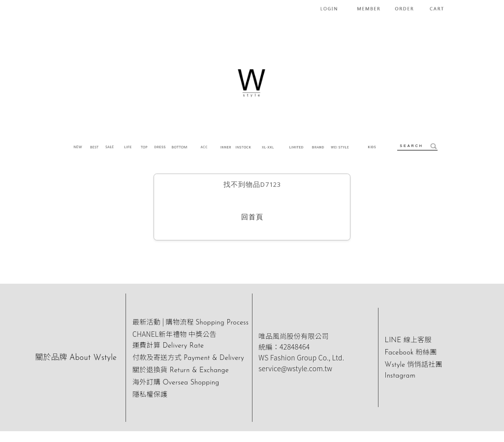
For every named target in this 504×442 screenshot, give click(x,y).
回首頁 (252, 218)
